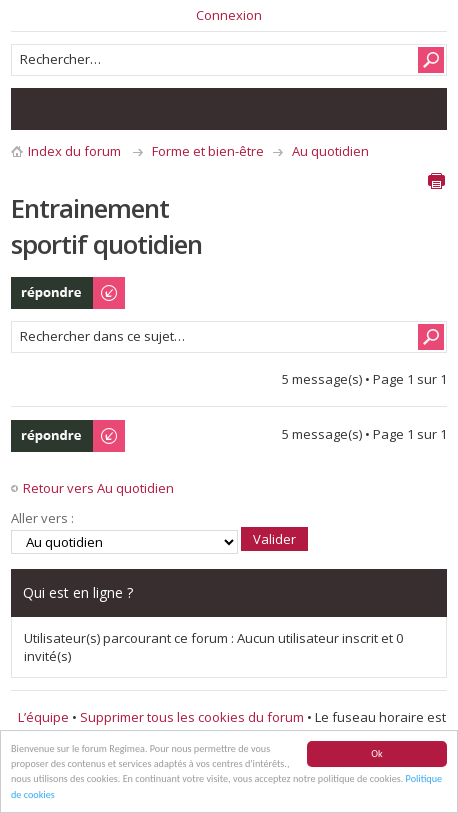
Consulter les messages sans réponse (37, 109)
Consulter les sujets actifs (77, 109)
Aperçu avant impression (436, 181)
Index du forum (74, 151)
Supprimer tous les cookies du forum (192, 717)
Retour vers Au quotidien (98, 488)
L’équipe (43, 717)
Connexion (229, 15)
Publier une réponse (69, 293)
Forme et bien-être (208, 151)
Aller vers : (42, 518)
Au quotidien (330, 151)
